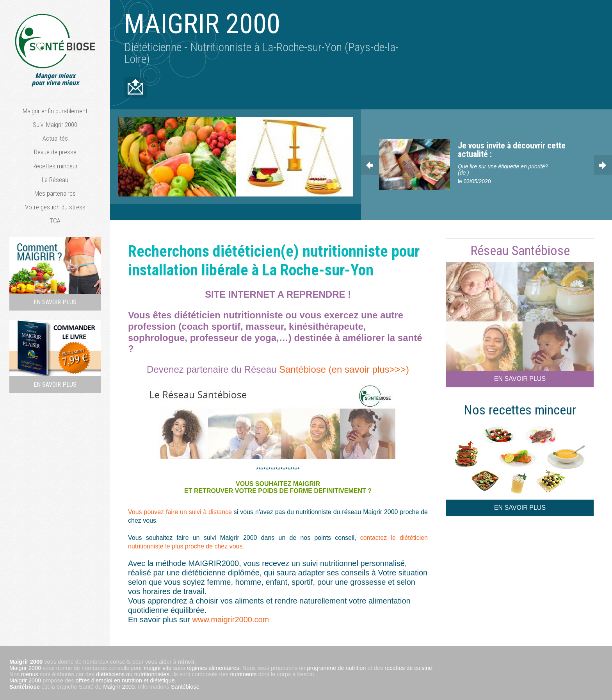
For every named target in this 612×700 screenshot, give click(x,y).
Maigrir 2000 (25, 666)
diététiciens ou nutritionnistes (133, 672)
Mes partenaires (55, 193)
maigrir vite (157, 666)
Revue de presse (55, 152)
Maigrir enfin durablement (55, 111)
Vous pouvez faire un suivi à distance (181, 510)
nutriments (243, 672)
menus (30, 672)
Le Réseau (55, 180)
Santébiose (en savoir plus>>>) (344, 367)
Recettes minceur (55, 166)
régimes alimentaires (213, 666)
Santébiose (25, 684)
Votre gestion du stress (55, 207)
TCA (55, 221)
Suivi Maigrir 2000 (55, 125)
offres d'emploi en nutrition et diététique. (126, 678)
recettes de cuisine (408, 666)
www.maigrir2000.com (231, 617)
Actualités (55, 138)
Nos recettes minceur (520, 407)
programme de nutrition (337, 666)
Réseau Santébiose (520, 248)
